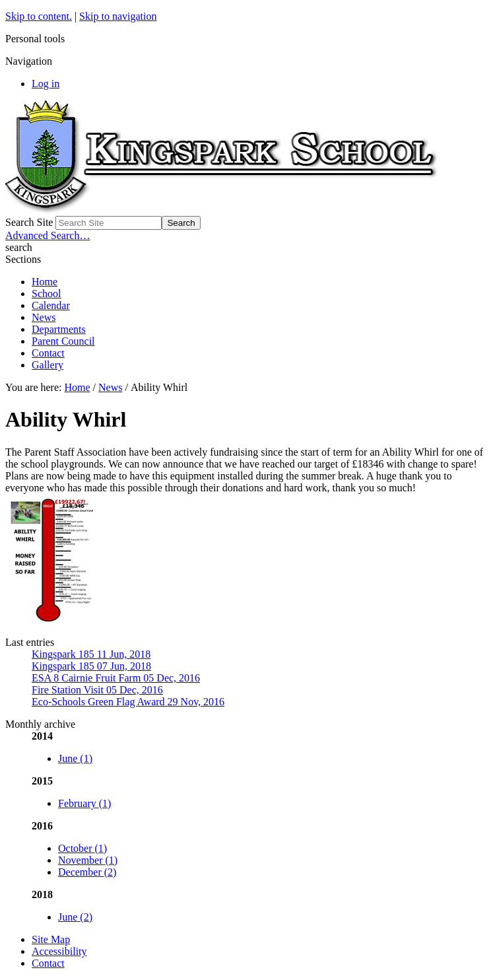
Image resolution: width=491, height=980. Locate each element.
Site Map (51, 939)
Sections (23, 259)
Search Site (29, 222)
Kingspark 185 (91, 654)
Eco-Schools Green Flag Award (128, 702)
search (19, 247)
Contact (48, 353)
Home (45, 282)
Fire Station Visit (97, 690)
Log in (46, 84)
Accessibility (59, 951)
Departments (59, 329)
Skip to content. (39, 16)
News (44, 317)
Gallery (48, 365)
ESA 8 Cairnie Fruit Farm (116, 678)
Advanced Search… (48, 235)
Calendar (51, 305)
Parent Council (63, 341)
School (46, 294)
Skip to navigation (118, 16)
